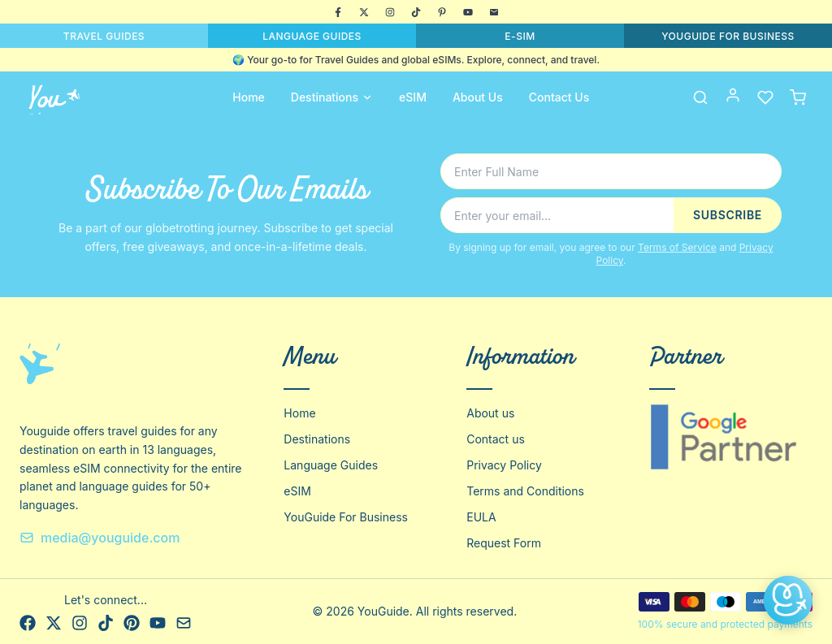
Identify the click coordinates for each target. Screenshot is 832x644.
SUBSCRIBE (728, 215)
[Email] (494, 12)
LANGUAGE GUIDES (312, 36)
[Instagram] (390, 12)
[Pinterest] (442, 12)
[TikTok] (416, 12)
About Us (478, 97)
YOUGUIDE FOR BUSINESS (728, 36)
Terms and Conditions (525, 491)
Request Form (504, 543)
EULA (481, 517)
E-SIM (520, 36)
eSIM (413, 97)
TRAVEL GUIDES (104, 36)
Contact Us (559, 97)
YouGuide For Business (346, 517)
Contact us (496, 439)
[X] (364, 12)
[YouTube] (468, 12)
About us (490, 413)
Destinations (332, 97)
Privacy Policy (504, 465)
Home (249, 97)
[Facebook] (338, 12)
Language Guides (331, 465)
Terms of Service (677, 247)
